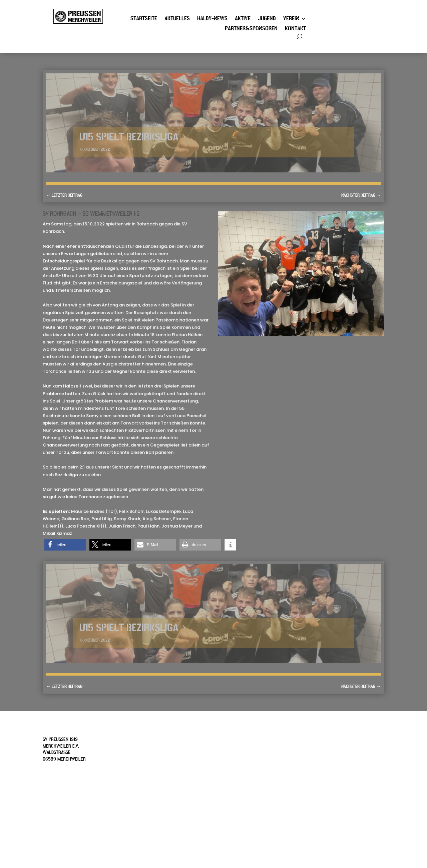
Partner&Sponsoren (251, 29)
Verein (291, 19)
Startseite (144, 19)
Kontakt (295, 29)
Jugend (267, 19)
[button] (65, 545)
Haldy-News (212, 19)
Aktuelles (177, 19)
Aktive (243, 19)
